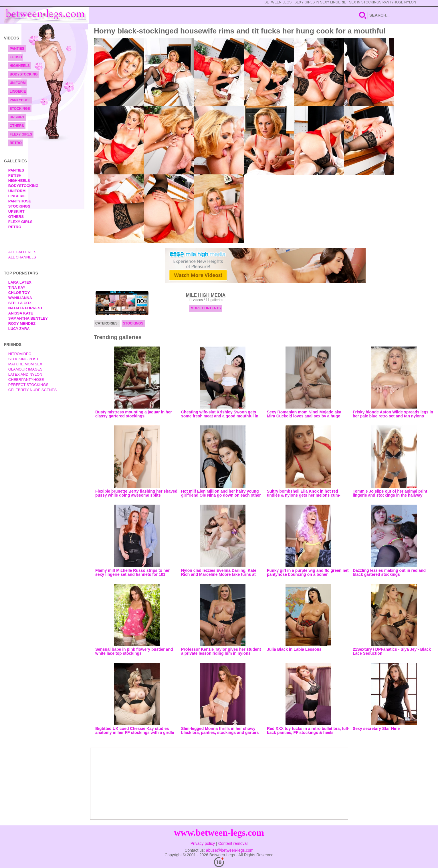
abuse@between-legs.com (230, 850)
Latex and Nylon (25, 374)
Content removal (233, 843)
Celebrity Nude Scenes (33, 390)
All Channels (22, 257)
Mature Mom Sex (25, 364)
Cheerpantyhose (26, 380)
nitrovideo (20, 354)
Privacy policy (203, 843)
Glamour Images (25, 369)
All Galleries (22, 252)
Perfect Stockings (28, 385)
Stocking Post (24, 359)
